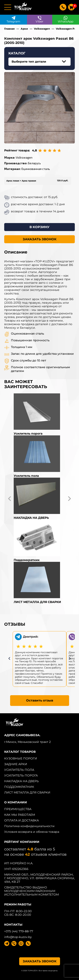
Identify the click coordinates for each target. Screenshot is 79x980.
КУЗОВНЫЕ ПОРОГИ (21, 758)
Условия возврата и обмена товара (32, 832)
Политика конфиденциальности (29, 826)
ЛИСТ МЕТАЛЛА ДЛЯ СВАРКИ (27, 792)
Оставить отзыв (40, 700)
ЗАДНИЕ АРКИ (16, 764)
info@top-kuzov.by (18, 937)
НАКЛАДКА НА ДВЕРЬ (21, 781)
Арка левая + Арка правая (21, 181)
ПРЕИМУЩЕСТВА (18, 809)
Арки (24, 29)
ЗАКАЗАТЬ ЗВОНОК (40, 239)
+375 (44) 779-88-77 (19, 931)
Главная (9, 29)
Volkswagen (42, 29)
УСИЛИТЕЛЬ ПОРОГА (21, 775)
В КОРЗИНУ (39, 227)
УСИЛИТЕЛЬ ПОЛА (19, 770)
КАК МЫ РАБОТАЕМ (20, 815)
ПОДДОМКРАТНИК (19, 787)
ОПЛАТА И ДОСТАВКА (21, 820)
